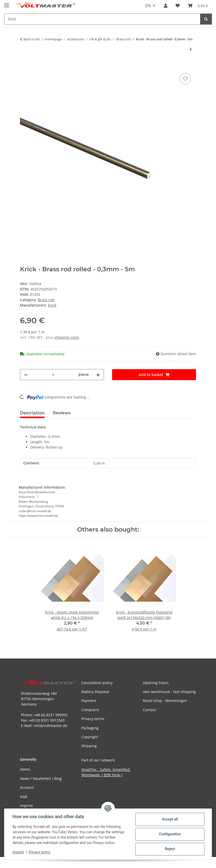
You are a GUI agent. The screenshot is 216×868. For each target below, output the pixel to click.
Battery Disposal (95, 692)
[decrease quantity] (26, 375)
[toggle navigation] (7, 3)
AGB (24, 797)
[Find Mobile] (102, 19)
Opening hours (156, 683)
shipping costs (67, 337)
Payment (89, 701)
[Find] (206, 19)
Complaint (90, 710)
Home (25, 769)
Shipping (89, 746)
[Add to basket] (24, 66)
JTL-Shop (189, 863)
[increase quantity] (98, 375)
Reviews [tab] (62, 413)
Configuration (170, 834)
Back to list (32, 39)
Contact (149, 710)
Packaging (90, 728)
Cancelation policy (97, 683)
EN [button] (148, 6)
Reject (170, 849)
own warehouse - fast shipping (169, 692)
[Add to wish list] (185, 79)
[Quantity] (53, 375)
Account (27, 787)
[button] (166, 6)
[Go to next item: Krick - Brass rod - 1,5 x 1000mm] (191, 49)
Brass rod (46, 300)
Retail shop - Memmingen (165, 701)
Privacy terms (40, 852)
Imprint (18, 852)
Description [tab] (32, 413)
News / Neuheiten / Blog (41, 778)
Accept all (170, 819)
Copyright (90, 737)
